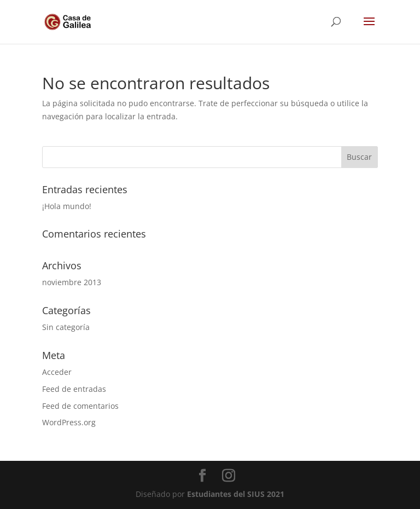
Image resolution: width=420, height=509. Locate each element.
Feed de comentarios (80, 406)
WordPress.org (69, 422)
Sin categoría (66, 327)
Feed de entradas (74, 389)
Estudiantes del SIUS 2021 (236, 494)
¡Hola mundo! (67, 206)
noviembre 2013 (72, 282)
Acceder (57, 372)
